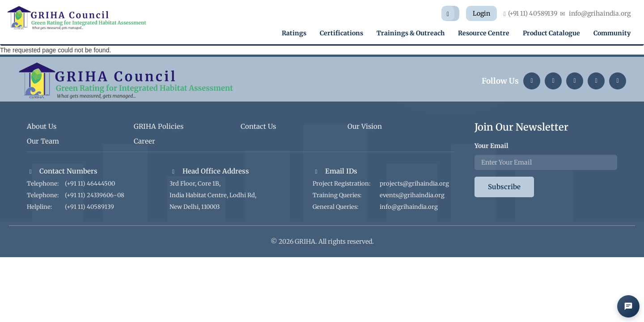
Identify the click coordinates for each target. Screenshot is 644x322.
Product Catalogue (551, 33)
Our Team (43, 141)
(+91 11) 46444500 (90, 184)
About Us (42, 126)
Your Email (491, 146)
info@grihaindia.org (409, 207)
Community (612, 33)
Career (144, 141)
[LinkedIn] (532, 81)
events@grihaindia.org (412, 195)
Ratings (294, 33)
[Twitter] (575, 81)
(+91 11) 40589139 (89, 207)
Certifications (341, 33)
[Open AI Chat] (628, 306)
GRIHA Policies (159, 126)
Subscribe (504, 187)
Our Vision (365, 126)
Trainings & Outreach (411, 33)
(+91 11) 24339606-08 (95, 195)
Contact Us (258, 126)
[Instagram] (553, 81)
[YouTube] (596, 81)
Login (481, 13)
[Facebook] (618, 81)
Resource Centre (484, 33)
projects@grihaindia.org (414, 184)
